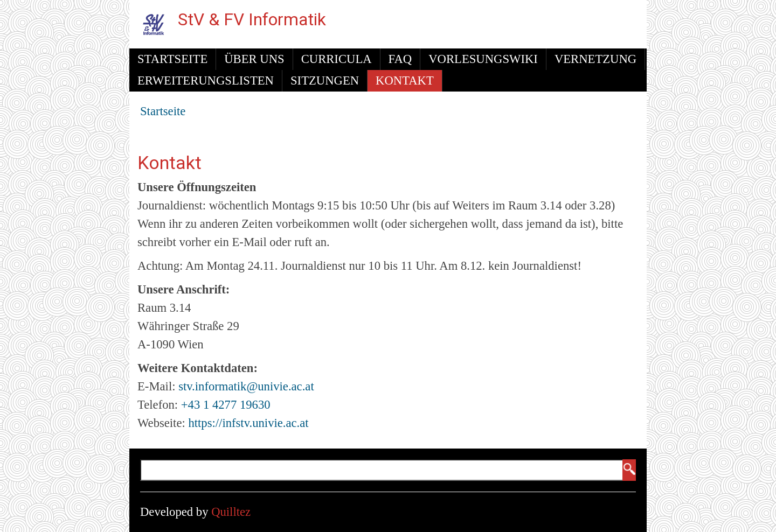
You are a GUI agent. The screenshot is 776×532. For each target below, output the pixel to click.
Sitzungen (325, 80)
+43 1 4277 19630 (226, 405)
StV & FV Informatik (252, 20)
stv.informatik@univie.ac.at (246, 386)
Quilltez (231, 512)
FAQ (400, 59)
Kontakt (405, 80)
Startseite (172, 59)
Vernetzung (595, 59)
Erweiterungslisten (206, 80)
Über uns (254, 59)
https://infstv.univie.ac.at (248, 423)
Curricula (337, 59)
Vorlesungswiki (483, 59)
